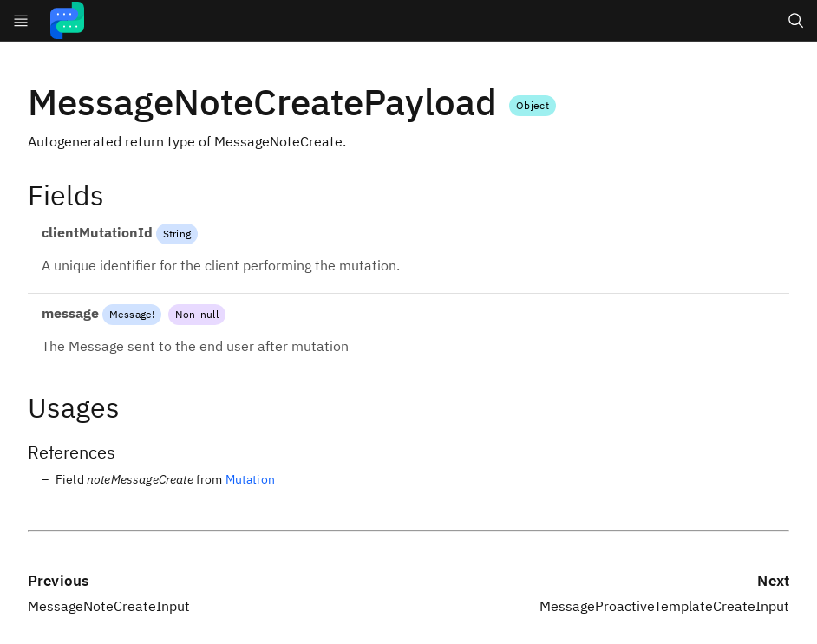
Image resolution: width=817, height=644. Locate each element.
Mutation (250, 479)
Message (131, 314)
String (177, 234)
